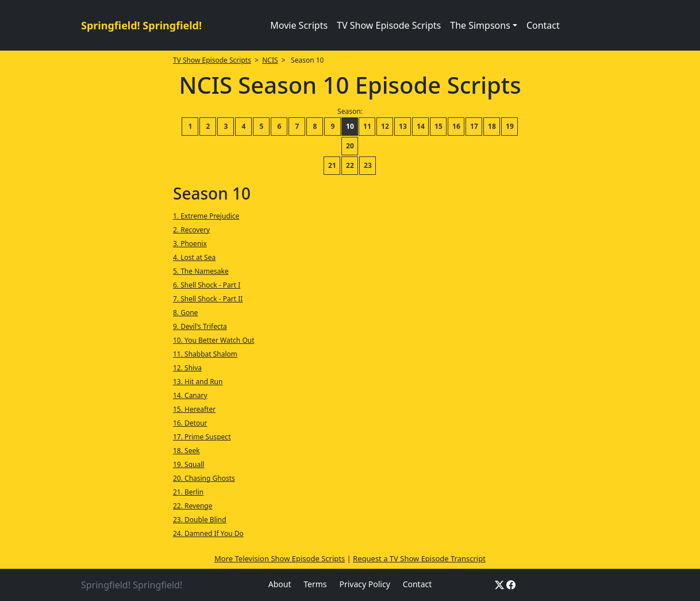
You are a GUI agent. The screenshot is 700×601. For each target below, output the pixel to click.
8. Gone (185, 313)
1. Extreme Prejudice (206, 216)
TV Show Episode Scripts (389, 25)
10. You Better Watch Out (214, 340)
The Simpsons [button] (480, 25)
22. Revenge (193, 506)
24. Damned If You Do (208, 533)
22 (350, 165)
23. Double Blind (200, 520)
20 (350, 146)
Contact (543, 25)
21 (332, 165)
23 (368, 165)
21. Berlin (188, 492)
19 (510, 126)
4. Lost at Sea (194, 257)
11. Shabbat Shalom (205, 354)
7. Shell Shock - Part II (208, 299)
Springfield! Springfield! (141, 25)
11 (367, 126)
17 (474, 126)
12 (385, 126)
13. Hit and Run (198, 382)
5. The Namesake (201, 271)
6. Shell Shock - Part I (207, 285)
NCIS (270, 60)
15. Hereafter (194, 409)
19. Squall (189, 464)
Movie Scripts (299, 25)
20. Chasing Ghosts (204, 478)
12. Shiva (187, 368)
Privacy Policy (364, 584)
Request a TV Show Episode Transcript (419, 558)
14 (421, 126)
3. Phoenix (190, 244)
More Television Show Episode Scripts (280, 558)
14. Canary (190, 395)
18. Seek (186, 451)
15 (439, 126)
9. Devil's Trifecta (200, 326)
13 (403, 126)
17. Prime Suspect (202, 437)
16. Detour (190, 423)
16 (456, 126)
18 (492, 126)
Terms (315, 584)
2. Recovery (191, 230)
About (280, 584)
